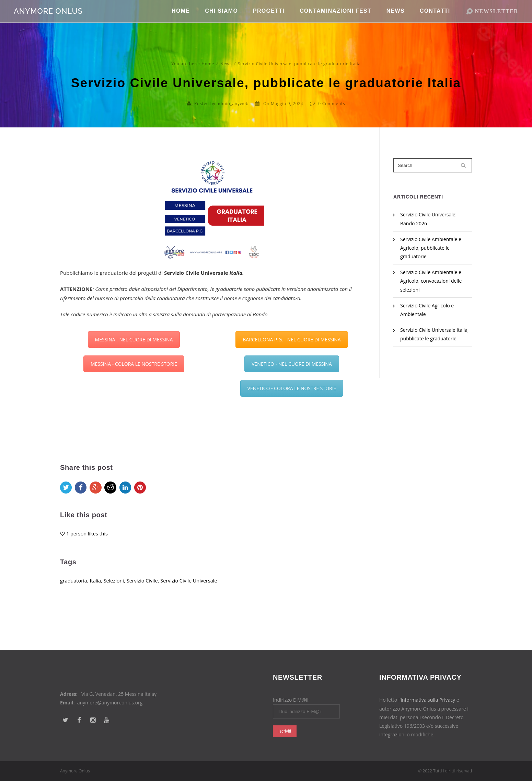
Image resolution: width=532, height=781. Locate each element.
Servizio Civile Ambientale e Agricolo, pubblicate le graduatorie (431, 248)
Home (181, 20)
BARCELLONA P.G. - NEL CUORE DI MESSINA (292, 339)
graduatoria (74, 590)
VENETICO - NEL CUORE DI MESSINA (292, 364)
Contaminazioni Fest (336, 20)
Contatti (435, 20)
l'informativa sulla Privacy (427, 700)
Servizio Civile (145, 590)
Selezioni (116, 590)
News (396, 20)
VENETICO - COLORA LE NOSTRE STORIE (292, 388)
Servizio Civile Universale (194, 590)
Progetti (269, 20)
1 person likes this (88, 543)
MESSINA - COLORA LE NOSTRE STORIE (134, 364)
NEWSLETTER (497, 20)
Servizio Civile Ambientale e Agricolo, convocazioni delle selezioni (431, 281)
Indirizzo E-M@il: (291, 700)
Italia (97, 590)
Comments (334, 104)
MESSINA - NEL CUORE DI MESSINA (134, 339)
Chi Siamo (221, 20)
